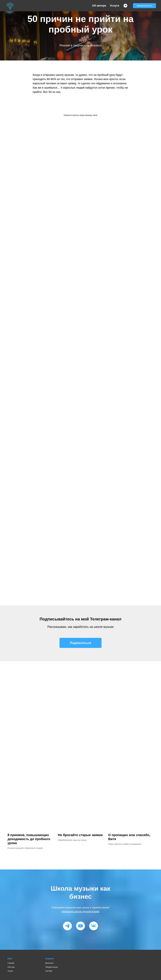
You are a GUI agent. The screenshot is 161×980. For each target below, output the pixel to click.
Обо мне (11, 967)
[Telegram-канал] (125, 6)
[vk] (94, 926)
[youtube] (80, 926)
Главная (11, 963)
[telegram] (67, 926)
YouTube (49, 971)
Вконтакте (49, 963)
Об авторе (99, 6)
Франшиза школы (144, 6)
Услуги (115, 6)
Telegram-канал (52, 967)
